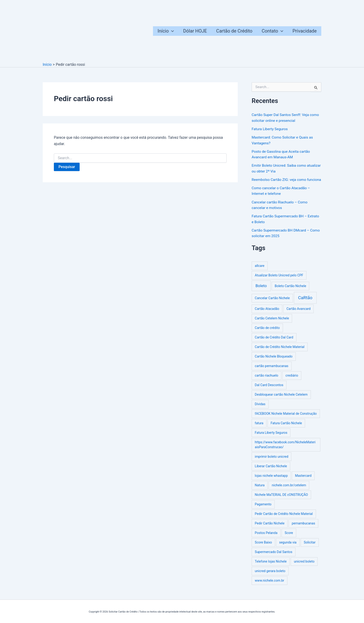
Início (166, 31)
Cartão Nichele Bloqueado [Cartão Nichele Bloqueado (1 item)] (274, 361)
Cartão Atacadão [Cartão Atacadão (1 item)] (267, 313)
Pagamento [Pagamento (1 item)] (263, 509)
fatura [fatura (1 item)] (259, 427)
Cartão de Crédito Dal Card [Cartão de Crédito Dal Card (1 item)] (274, 342)
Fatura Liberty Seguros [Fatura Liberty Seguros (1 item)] (271, 437)
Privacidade (305, 31)
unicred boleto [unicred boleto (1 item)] (304, 566)
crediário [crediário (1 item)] (292, 380)
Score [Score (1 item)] (289, 537)
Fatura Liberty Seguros (270, 129)
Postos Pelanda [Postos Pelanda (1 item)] (266, 537)
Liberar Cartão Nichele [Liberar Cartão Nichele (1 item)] (271, 471)
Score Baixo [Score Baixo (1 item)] (263, 547)
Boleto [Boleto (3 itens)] (261, 290)
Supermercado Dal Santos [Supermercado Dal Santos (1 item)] (274, 556)
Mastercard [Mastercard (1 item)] (303, 480)
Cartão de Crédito (234, 31)
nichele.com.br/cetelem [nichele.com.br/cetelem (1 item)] (289, 490)
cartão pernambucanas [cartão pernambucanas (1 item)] (272, 370)
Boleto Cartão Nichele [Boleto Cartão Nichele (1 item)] (290, 290)
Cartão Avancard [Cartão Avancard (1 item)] (299, 313)
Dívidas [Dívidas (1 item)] (260, 408)
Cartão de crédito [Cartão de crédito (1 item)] (267, 332)
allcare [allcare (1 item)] (260, 270)
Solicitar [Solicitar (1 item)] (310, 547)
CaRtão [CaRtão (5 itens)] (305, 302)
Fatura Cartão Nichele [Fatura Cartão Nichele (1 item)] (286, 427)
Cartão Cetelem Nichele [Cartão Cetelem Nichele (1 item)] (272, 323)
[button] (171, 31)
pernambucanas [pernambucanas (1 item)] (304, 528)
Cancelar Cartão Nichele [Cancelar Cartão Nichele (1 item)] (272, 302)
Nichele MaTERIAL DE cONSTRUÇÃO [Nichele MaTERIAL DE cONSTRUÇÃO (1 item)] (281, 499)
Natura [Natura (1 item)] (260, 490)
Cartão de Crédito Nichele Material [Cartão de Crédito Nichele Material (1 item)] (280, 351)
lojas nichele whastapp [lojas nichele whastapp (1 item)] (271, 480)
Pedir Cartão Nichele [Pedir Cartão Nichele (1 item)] (270, 528)
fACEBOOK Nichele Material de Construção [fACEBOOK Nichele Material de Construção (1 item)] (286, 418)
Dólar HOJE (195, 31)
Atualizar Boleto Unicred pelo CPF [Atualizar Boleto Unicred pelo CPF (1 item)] (279, 280)
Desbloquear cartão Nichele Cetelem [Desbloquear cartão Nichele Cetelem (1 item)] (281, 399)
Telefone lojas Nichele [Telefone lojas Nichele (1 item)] (271, 566)
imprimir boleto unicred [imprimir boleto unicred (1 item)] (272, 461)
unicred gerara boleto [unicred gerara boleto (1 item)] (270, 575)
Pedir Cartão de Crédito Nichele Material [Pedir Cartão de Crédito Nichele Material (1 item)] (284, 518)
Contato (272, 31)
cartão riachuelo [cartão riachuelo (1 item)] (267, 380)
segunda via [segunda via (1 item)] (288, 547)
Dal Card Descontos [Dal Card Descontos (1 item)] (269, 389)
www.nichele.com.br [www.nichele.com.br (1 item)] (270, 585)
